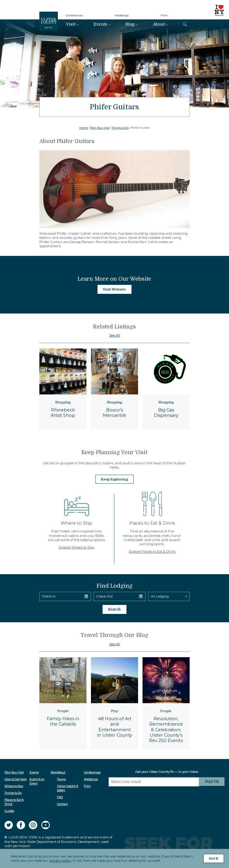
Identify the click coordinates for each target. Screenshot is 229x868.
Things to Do (120, 128)
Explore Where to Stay (77, 547)
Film (164, 15)
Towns (62, 778)
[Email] (154, 781)
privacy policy (60, 861)
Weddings (122, 15)
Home (84, 128)
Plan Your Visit (100, 128)
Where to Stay (14, 785)
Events (100, 24)
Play (115, 710)
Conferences (74, 15)
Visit (71, 24)
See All (114, 335)
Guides (9, 810)
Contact (63, 803)
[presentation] (154, 796)
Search (114, 608)
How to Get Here (16, 778)
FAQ (60, 796)
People (63, 710)
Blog (130, 24)
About (159, 24)
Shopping (63, 402)
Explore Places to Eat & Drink (152, 551)
